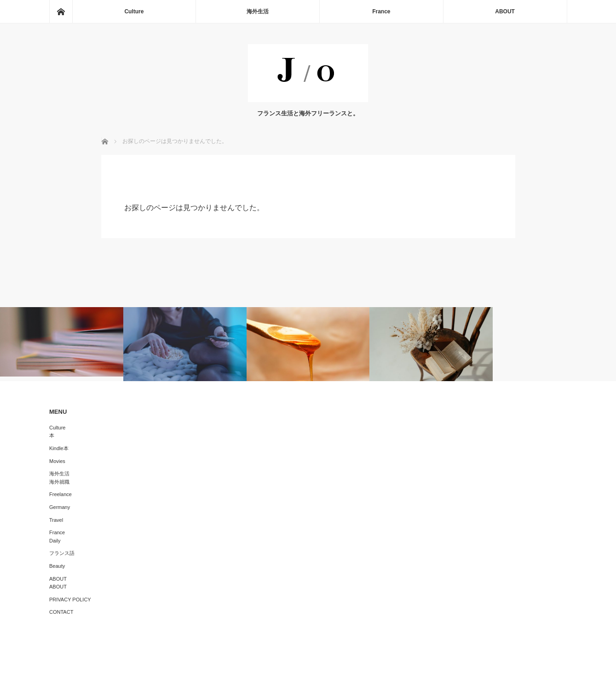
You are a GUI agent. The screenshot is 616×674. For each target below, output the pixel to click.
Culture (134, 11)
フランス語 (62, 553)
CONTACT (61, 612)
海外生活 (258, 11)
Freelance (60, 494)
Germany (60, 507)
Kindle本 (59, 448)
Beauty (57, 566)
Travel (56, 520)
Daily (55, 541)
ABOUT (505, 11)
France (381, 11)
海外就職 (59, 482)
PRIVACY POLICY (70, 600)
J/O (301, 660)
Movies (57, 461)
